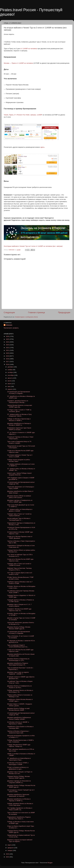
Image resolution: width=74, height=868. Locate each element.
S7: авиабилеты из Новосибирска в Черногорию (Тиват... (19, 759)
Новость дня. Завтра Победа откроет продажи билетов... (20, 474)
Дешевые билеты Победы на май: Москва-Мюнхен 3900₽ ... (19, 709)
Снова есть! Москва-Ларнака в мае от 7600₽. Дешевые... (20, 537)
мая (9, 386)
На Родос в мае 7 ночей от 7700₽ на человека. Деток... (19, 411)
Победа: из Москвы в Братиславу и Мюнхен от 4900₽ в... (19, 420)
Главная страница (37, 312)
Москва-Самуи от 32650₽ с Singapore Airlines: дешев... (20, 705)
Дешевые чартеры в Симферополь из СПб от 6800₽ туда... (20, 501)
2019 (8, 356)
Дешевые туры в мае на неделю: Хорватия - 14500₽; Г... (18, 673)
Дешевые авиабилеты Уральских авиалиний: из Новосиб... (18, 795)
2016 (8, 364)
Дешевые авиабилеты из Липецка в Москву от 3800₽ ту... (19, 424)
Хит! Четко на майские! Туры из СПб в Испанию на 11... (20, 555)
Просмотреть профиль (11, 328)
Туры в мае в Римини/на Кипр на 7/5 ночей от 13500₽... (19, 442)
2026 (8, 336)
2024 (8, 342)
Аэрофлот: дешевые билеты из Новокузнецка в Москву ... (18, 402)
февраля (11, 848)
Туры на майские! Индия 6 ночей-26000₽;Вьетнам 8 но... (18, 646)
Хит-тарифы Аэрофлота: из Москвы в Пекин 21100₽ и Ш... (20, 809)
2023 (8, 345)
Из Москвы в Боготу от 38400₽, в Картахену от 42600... (18, 723)
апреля (10, 389)
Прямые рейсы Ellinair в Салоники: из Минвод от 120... (20, 696)
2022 (8, 348)
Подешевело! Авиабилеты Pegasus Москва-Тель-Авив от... (19, 818)
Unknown (9, 325)
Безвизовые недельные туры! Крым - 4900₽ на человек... (20, 429)
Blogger (50, 863)
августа (10, 378)
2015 (8, 854)
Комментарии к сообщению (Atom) (26, 317)
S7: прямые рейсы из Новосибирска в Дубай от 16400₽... (20, 510)
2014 (8, 857)
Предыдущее (64, 312)
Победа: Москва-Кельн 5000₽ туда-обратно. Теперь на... (19, 745)
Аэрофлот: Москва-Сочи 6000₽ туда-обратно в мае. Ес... (20, 610)
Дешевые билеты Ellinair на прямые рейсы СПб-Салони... (19, 497)
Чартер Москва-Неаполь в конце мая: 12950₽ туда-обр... (20, 406)
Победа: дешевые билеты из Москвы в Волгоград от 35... (20, 691)
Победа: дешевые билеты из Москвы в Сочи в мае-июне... (20, 804)
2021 (8, 350)
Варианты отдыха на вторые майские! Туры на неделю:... (20, 841)
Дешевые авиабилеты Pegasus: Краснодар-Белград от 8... (18, 664)
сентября (11, 375)
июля (10, 381)
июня (10, 384)
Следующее (9, 312)
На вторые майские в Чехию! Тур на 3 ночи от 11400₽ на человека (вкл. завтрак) (33, 246)
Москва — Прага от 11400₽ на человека (18, 63)
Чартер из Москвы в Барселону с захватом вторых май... (18, 732)
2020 (8, 353)
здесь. (43, 147)
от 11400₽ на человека (29, 49)
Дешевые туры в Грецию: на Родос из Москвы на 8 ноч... (20, 773)
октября (10, 372)
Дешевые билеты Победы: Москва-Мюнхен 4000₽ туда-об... (19, 628)
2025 (8, 339)
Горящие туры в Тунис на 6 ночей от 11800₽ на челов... (19, 564)
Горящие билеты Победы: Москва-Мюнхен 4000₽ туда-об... (19, 777)
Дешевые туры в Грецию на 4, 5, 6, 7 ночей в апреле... (19, 605)
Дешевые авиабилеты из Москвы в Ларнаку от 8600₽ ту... (19, 800)
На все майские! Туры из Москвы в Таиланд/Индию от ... (19, 519)
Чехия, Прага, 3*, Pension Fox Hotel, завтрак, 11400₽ (23, 115)
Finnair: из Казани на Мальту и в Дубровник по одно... (18, 768)
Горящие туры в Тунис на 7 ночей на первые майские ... (19, 515)
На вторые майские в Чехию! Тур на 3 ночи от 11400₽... (20, 456)
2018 (8, 359)
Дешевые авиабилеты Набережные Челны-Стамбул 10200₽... (19, 718)
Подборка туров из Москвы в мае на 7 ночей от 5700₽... (20, 583)
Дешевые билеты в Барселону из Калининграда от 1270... (18, 660)
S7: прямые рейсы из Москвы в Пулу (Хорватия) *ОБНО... (19, 415)
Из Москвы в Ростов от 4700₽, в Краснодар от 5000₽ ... (18, 764)
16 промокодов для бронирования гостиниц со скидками (19, 632)
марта (10, 845)
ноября (10, 370)
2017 (8, 362)
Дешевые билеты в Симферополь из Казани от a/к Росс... (20, 687)
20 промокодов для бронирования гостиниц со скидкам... (19, 393)
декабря (11, 367)
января (10, 850)
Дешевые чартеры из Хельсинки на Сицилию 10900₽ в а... (19, 782)
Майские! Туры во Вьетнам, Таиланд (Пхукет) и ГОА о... (19, 569)
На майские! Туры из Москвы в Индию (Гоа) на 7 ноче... (20, 682)
